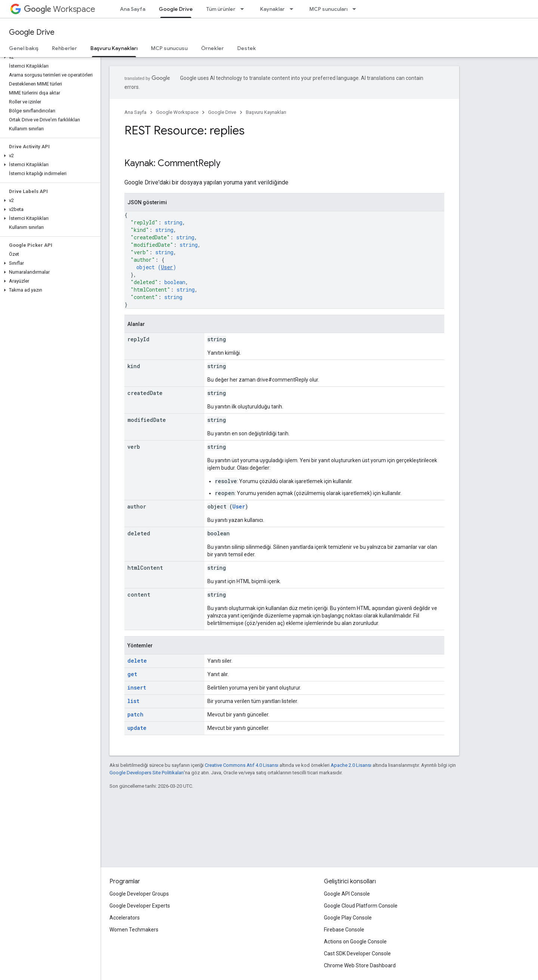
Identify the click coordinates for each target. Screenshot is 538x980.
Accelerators (125, 918)
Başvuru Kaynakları (266, 112)
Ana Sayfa (133, 9)
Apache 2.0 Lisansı (351, 765)
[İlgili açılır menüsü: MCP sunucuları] (356, 9)
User (167, 267)
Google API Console (347, 894)
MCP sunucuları (328, 9)
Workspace (60, 9)
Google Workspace (177, 112)
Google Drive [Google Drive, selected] (176, 9)
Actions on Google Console (355, 942)
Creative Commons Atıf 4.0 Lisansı (242, 765)
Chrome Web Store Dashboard (360, 965)
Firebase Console (344, 930)
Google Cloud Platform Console (361, 906)
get (132, 674)
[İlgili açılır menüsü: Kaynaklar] (294, 9)
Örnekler (212, 48)
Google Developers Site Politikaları (147, 773)
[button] (49, 57)
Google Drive (32, 32)
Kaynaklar (272, 9)
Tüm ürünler (221, 9)
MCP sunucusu (169, 48)
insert (137, 687)
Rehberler (64, 48)
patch (135, 714)
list (133, 701)
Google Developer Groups (139, 894)
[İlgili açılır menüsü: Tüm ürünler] (244, 9)
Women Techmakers (134, 930)
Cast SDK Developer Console (357, 953)
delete (137, 661)
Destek (247, 48)
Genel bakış (24, 48)
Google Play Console (348, 918)
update (137, 728)
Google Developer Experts (140, 906)
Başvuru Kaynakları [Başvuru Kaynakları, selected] (114, 48)
